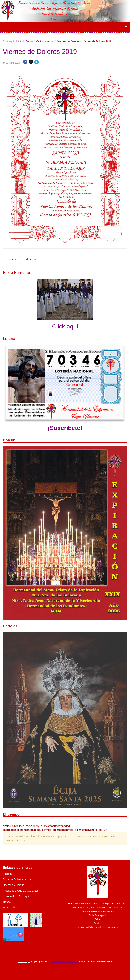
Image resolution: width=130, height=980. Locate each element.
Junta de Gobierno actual (17, 879)
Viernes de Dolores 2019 (40, 52)
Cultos (29, 41)
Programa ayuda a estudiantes (21, 891)
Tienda (7, 902)
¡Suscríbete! (65, 428)
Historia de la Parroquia (16, 896)
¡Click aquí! (65, 326)
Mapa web (9, 908)
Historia (7, 874)
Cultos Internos (45, 41)
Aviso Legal (24, 961)
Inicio (19, 41)
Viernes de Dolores (68, 41)
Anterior (11, 260)
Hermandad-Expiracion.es (64, 961)
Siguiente (31, 260)
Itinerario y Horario (14, 885)
